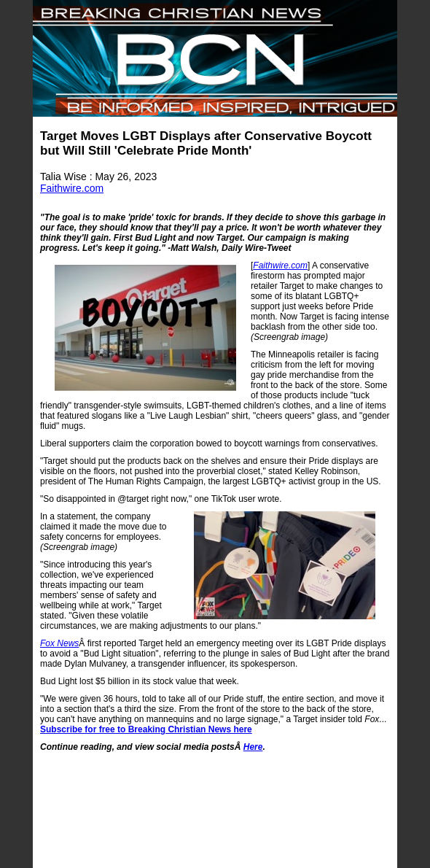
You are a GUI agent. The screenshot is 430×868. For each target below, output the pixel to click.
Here (253, 747)
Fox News (59, 643)
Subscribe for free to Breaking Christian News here (146, 729)
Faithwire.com (72, 188)
